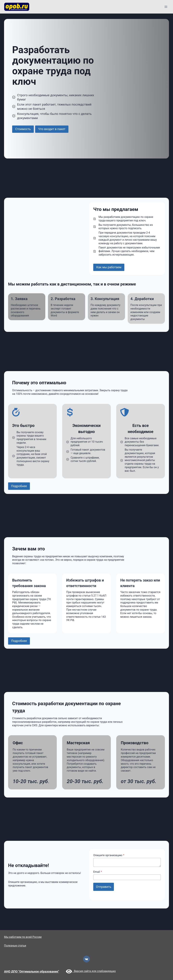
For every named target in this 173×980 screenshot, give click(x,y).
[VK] (86, 959)
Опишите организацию (109, 855)
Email (98, 872)
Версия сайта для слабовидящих (91, 971)
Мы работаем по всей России (23, 937)
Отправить (104, 887)
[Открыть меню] (166, 7)
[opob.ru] (17, 7)
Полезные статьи (15, 946)
